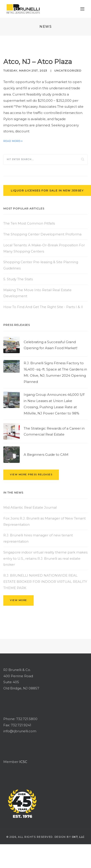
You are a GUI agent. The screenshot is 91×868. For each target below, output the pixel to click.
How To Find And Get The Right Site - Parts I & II (43, 307)
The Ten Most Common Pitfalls (29, 223)
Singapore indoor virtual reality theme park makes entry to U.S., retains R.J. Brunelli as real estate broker (45, 558)
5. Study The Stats (18, 279)
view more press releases (31, 475)
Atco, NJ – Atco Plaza (38, 62)
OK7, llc (78, 837)
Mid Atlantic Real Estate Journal (30, 507)
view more (18, 600)
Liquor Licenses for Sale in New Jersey (47, 190)
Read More (13, 141)
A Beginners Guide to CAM (46, 455)
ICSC (23, 762)
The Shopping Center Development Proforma (42, 234)
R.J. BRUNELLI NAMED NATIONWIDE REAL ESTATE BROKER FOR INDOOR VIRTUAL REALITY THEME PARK (45, 582)
